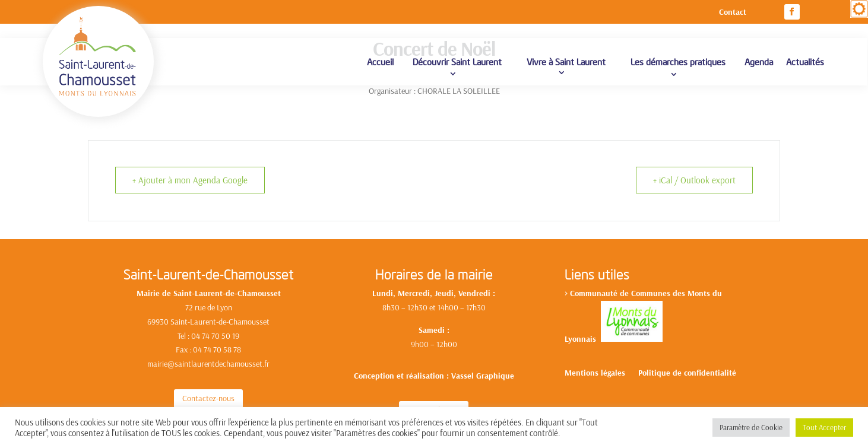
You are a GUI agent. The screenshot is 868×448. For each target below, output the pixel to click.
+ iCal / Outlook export (694, 180)
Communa (588, 293)
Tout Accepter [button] (824, 427)
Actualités (805, 61)
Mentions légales (595, 373)
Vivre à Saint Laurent (566, 61)
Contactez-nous (208, 398)
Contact (733, 12)
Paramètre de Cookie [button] (751, 427)
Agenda (759, 61)
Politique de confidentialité (687, 373)
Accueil (380, 61)
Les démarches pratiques (678, 61)
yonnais (585, 339)
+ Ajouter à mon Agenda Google (190, 180)
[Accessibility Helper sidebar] (859, 9)
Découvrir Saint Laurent (457, 61)
